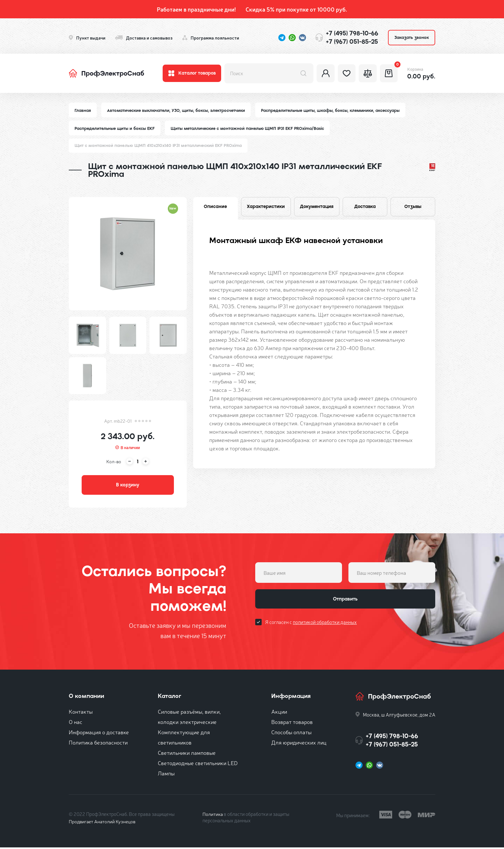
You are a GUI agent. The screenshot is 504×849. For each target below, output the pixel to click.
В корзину (128, 486)
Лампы (166, 775)
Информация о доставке (99, 733)
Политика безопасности (98, 744)
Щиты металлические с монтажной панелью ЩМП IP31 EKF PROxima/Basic (251, 129)
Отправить (345, 601)
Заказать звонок (412, 37)
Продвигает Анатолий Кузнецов (104, 823)
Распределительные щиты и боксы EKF (116, 129)
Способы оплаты (291, 733)
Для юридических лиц (299, 744)
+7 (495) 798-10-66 (352, 33)
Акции (279, 713)
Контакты (81, 713)
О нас (76, 723)
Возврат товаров (292, 723)
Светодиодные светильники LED (198, 764)
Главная (83, 110)
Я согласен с (311, 625)
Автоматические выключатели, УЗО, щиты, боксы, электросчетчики (177, 110)
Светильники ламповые (187, 754)
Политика (213, 815)
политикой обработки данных (325, 625)
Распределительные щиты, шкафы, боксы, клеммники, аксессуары (334, 110)
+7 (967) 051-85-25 (352, 42)
